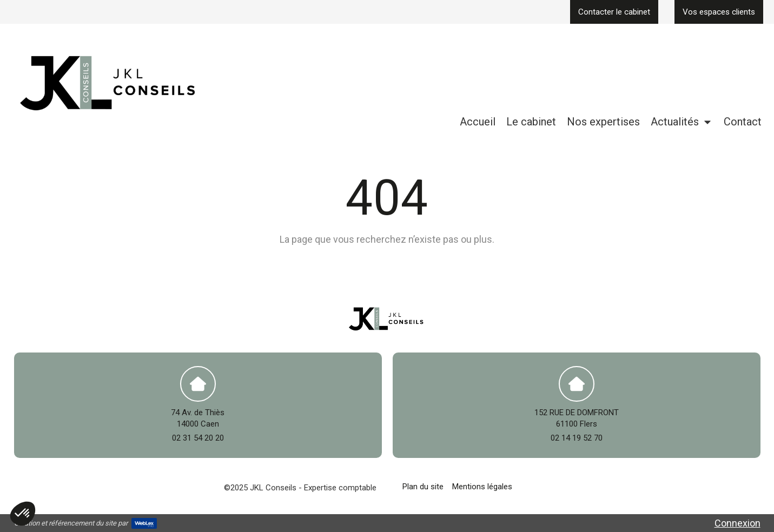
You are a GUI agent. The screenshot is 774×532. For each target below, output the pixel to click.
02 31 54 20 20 (198, 438)
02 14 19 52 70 (577, 438)
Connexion (737, 523)
